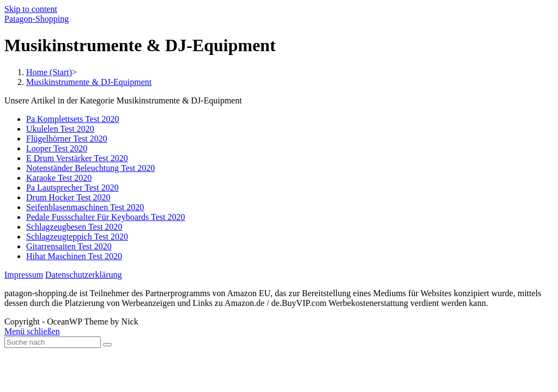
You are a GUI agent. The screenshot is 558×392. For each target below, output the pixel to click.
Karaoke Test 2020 (59, 178)
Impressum (24, 275)
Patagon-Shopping (37, 19)
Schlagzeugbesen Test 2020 (74, 227)
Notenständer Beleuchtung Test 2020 (90, 168)
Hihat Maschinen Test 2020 (74, 256)
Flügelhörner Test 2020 (67, 139)
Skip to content (31, 9)
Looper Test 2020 (57, 148)
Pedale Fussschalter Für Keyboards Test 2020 (105, 217)
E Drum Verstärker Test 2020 (77, 158)
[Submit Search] (107, 345)
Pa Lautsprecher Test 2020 (72, 188)
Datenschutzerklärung (83, 275)
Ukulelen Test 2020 (60, 129)
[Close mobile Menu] (32, 331)
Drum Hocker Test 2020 (68, 197)
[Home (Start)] (49, 72)
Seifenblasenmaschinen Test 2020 (85, 207)
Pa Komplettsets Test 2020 (73, 119)
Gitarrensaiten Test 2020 (69, 246)
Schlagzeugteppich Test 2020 (77, 237)
